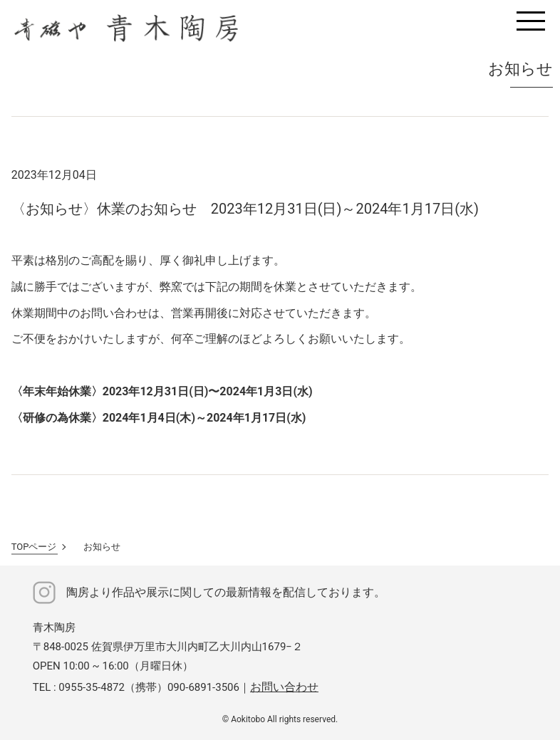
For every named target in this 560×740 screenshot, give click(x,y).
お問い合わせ (284, 687)
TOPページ (34, 547)
